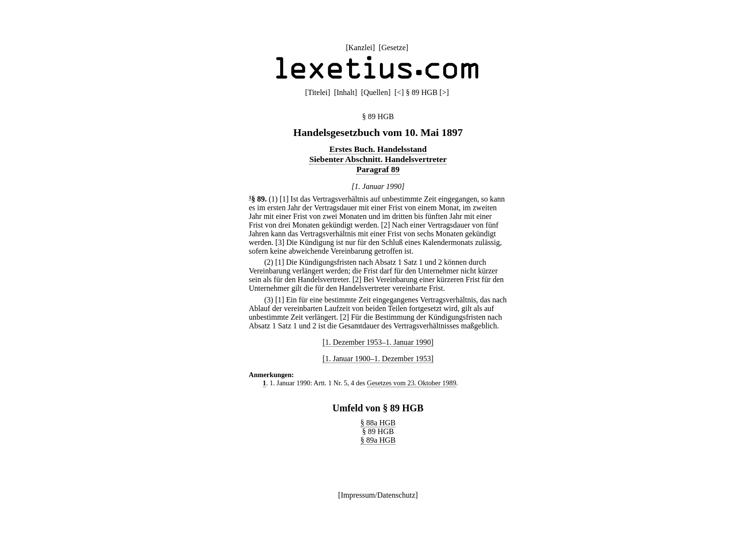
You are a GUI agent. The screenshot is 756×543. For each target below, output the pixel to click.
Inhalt (345, 92)
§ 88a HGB (378, 423)
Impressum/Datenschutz (378, 495)
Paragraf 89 (378, 169)
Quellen (376, 92)
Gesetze (394, 48)
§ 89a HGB (378, 440)
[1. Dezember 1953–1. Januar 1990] (378, 342)
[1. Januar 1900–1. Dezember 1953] (378, 359)
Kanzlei (360, 48)
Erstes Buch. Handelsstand (378, 149)
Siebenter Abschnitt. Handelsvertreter (378, 159)
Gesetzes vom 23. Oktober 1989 (412, 383)
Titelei (317, 92)
